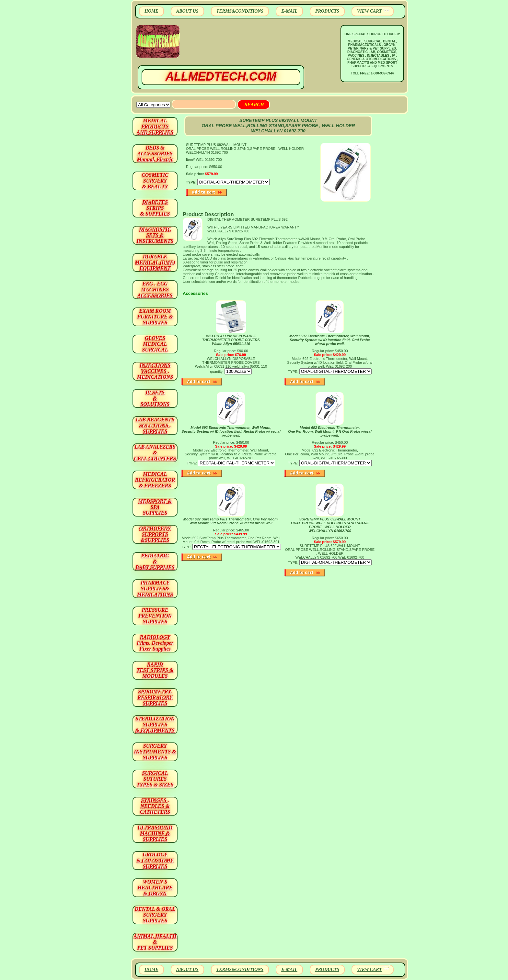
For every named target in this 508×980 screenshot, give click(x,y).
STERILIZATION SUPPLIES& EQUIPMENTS (155, 724)
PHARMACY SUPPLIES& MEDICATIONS (155, 589)
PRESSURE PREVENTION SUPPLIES (155, 616)
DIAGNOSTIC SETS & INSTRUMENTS (155, 235)
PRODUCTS (327, 11)
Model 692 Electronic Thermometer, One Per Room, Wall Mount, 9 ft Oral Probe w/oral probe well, (330, 431)
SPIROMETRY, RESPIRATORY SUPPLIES (155, 697)
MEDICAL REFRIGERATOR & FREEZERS (155, 480)
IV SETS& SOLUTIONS (155, 398)
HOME (151, 11)
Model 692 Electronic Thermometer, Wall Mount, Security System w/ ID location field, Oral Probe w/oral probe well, (330, 340)
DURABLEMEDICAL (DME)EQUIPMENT (155, 262)
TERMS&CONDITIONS (240, 11)
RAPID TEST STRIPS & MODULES (155, 670)
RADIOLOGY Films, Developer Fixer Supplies (155, 643)
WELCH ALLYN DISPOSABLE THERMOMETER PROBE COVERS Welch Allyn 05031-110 (231, 340)
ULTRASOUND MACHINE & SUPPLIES (155, 833)
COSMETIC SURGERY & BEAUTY (155, 181)
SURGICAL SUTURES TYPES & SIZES (155, 779)
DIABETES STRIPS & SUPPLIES (155, 208)
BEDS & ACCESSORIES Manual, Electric (155, 154)
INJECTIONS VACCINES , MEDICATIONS (155, 371)
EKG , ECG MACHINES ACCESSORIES (155, 290)
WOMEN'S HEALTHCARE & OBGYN (155, 888)
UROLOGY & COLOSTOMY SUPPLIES (155, 860)
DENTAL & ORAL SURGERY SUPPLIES (155, 915)
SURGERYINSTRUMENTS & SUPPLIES (155, 752)
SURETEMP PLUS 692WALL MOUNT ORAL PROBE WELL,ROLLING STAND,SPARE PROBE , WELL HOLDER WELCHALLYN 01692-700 (330, 525)
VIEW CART (369, 11)
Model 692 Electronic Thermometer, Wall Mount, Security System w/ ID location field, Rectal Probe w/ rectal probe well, (231, 431)
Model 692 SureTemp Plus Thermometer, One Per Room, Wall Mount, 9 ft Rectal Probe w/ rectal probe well (231, 521)
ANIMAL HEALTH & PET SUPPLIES (155, 942)
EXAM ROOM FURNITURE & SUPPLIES (155, 317)
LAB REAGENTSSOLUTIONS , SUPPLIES (155, 425)
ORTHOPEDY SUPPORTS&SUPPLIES (155, 534)
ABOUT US (187, 11)
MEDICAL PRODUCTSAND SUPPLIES (155, 126)
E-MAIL (289, 11)
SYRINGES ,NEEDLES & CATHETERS (155, 806)
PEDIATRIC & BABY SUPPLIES (155, 561)
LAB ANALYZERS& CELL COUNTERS (155, 453)
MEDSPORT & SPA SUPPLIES (155, 507)
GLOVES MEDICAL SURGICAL (155, 344)
